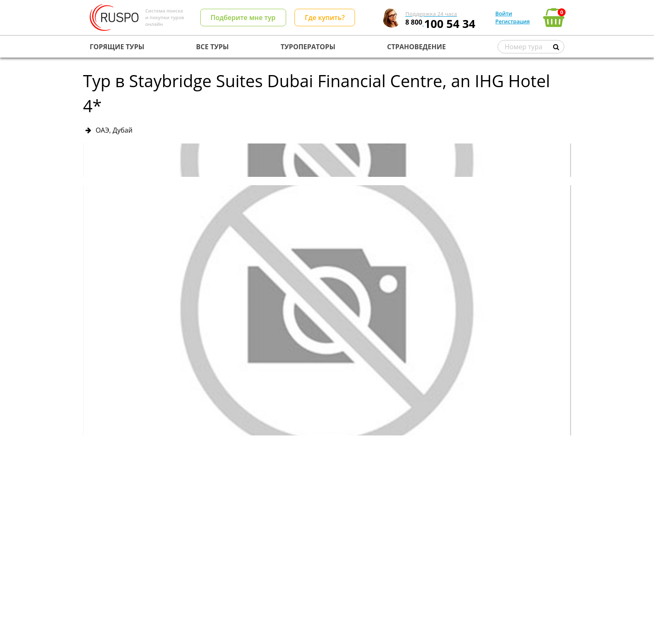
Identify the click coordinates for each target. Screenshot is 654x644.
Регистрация (513, 21)
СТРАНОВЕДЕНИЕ (416, 47)
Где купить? (325, 18)
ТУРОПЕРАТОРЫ (308, 47)
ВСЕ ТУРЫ (212, 47)
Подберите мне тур (243, 18)
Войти (504, 13)
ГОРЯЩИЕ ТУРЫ (117, 47)
